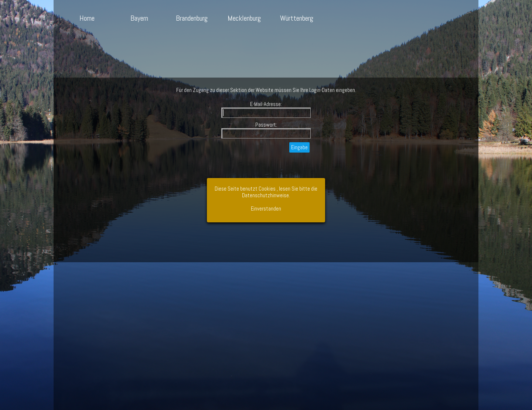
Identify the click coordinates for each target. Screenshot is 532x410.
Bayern (139, 18)
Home (87, 18)
